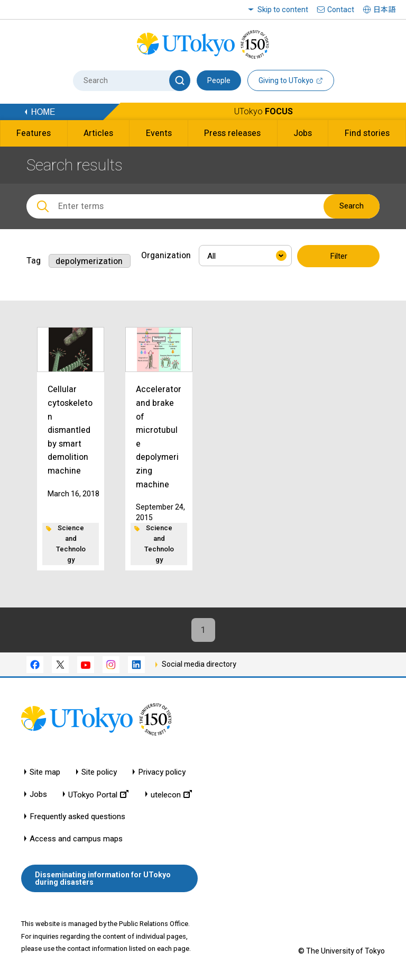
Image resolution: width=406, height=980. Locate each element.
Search (352, 206)
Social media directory (199, 664)
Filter (339, 256)
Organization (166, 255)
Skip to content (283, 10)
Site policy (99, 772)
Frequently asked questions (77, 817)
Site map (45, 772)
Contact (341, 10)
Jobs (38, 795)
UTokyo (264, 111)
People (219, 80)
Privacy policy (162, 772)
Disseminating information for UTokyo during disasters (103, 878)
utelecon (171, 795)
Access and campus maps (76, 839)
